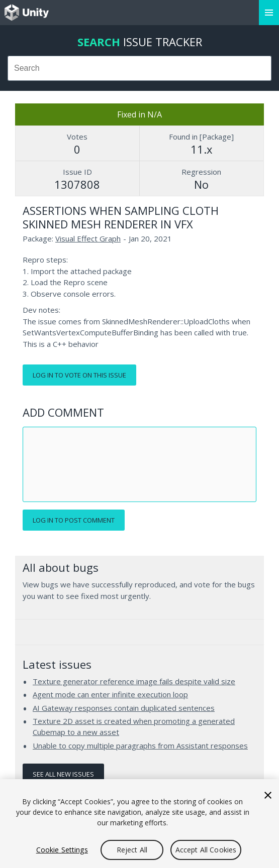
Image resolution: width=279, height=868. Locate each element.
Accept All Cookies (206, 850)
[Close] (268, 795)
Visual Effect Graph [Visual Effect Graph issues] (88, 238)
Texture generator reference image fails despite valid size (134, 681)
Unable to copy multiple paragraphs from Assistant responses (140, 746)
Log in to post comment (74, 520)
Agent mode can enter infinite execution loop (110, 694)
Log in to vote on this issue (79, 375)
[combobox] (139, 68)
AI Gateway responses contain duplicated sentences (124, 708)
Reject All (132, 850)
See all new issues (63, 774)
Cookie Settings (62, 850)
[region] (139, 824)
